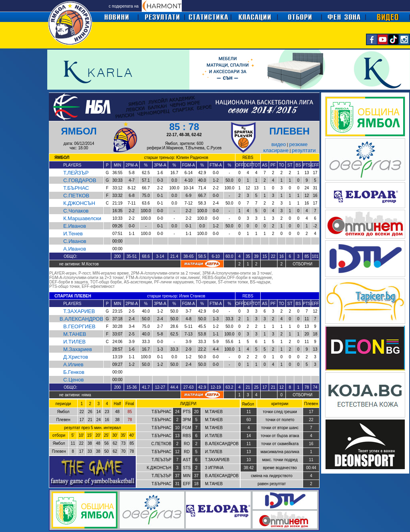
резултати (304, 150)
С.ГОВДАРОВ (80, 180)
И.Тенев (73, 234)
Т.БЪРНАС (76, 188)
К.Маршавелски (82, 218)
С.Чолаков (76, 211)
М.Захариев (78, 349)
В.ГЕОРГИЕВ (79, 326)
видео (279, 144)
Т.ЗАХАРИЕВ (79, 311)
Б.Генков (74, 372)
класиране (276, 150)
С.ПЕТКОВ (76, 196)
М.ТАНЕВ (75, 334)
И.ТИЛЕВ (74, 342)
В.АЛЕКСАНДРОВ (81, 319)
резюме (298, 144)
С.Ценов (73, 380)
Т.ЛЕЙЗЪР (76, 173)
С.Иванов (75, 241)
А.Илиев (73, 364)
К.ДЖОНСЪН (79, 203)
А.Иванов (75, 249)
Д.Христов (76, 357)
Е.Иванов (75, 226)
